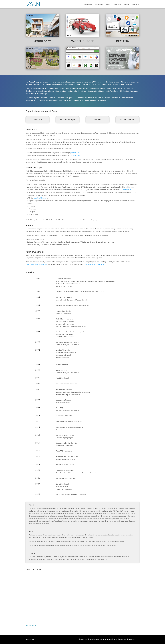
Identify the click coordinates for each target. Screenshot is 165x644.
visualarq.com (75, 153)
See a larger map (31, 625)
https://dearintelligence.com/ (95, 264)
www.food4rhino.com (41, 198)
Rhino (108, 4)
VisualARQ (88, 4)
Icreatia (127, 4)
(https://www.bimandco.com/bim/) (37, 264)
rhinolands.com (75, 156)
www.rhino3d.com (125, 190)
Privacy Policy (30, 640)
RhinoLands (99, 4)
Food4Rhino (117, 4)
